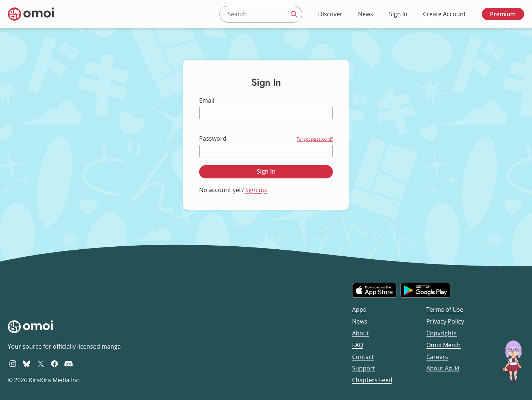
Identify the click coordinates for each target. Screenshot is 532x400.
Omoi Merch (444, 345)
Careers (437, 357)
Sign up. (256, 190)
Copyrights (441, 333)
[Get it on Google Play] (425, 290)
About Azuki (443, 368)
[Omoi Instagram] (13, 363)
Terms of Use (445, 310)
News (366, 14)
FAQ (358, 345)
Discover (330, 14)
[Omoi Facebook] (54, 363)
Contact (363, 357)
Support (364, 368)
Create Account (444, 14)
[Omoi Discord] (69, 363)
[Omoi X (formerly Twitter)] (41, 363)
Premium (503, 14)
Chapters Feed (372, 380)
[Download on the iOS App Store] (374, 290)
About (361, 333)
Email (207, 101)
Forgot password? (315, 139)
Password (213, 139)
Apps (359, 310)
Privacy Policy (445, 321)
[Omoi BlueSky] (27, 363)
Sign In (398, 14)
